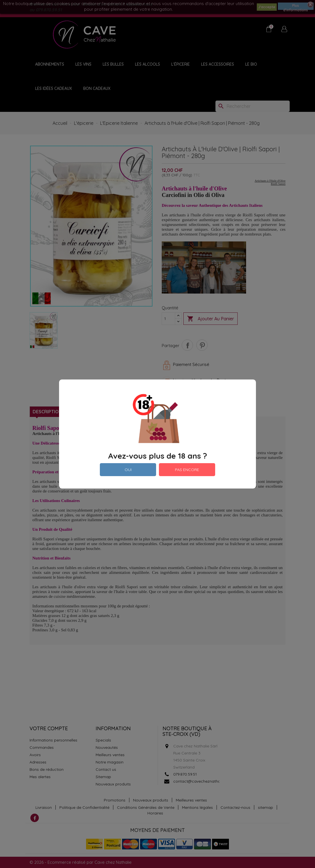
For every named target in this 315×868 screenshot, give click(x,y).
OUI (128, 470)
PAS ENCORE (187, 470)
